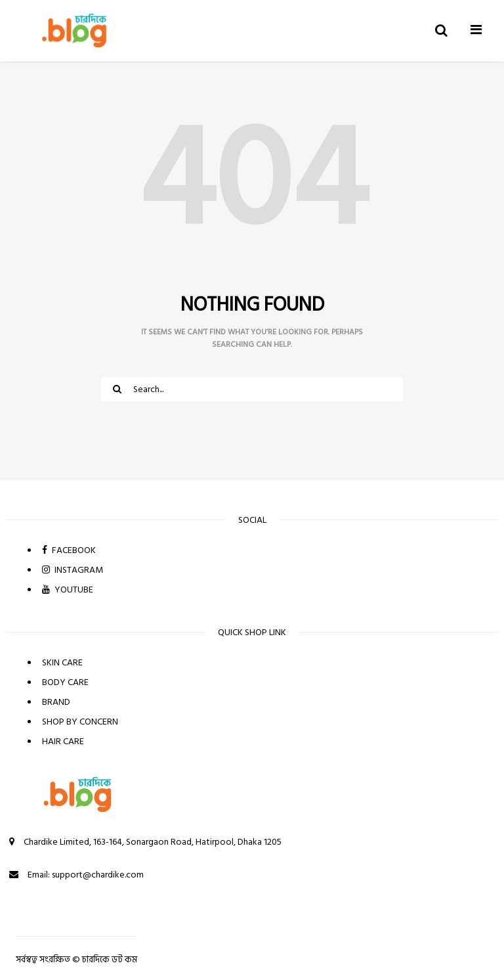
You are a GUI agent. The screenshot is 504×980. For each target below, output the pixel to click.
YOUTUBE (68, 590)
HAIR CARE (63, 741)
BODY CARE (65, 682)
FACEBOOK (69, 550)
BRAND (56, 702)
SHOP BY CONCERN (80, 722)
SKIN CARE (62, 662)
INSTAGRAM (73, 570)
